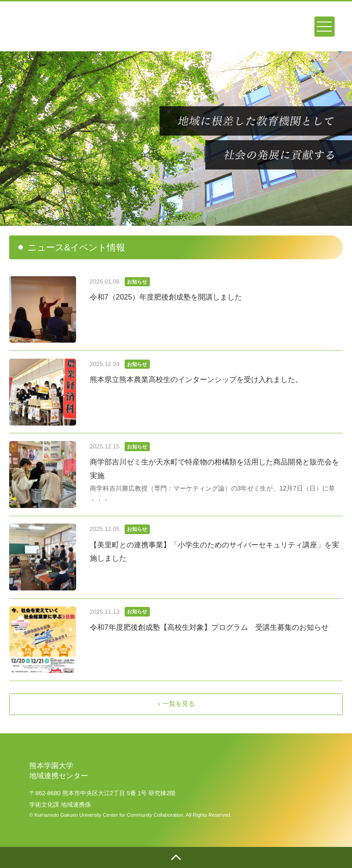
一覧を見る (179, 704)
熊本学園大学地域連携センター (56, 24)
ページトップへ (176, 857)
